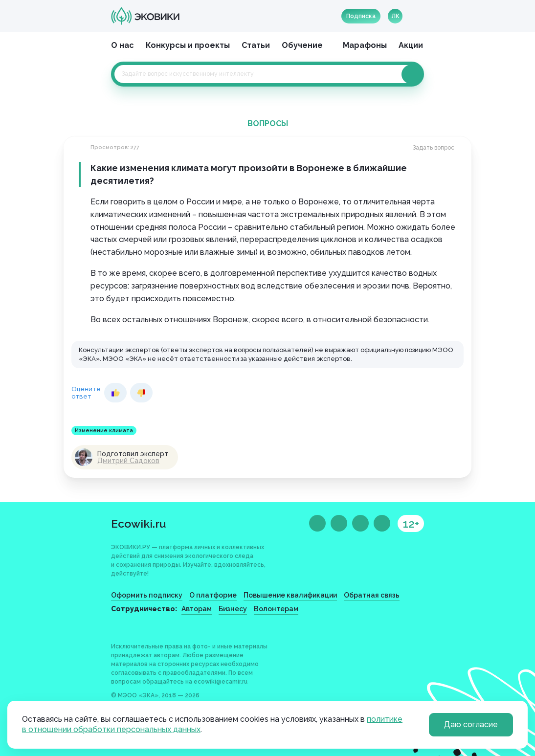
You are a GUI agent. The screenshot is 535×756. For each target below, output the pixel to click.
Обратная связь (372, 595)
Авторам (197, 609)
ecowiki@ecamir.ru (221, 682)
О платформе (213, 595)
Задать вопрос (434, 148)
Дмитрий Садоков (128, 461)
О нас (123, 45)
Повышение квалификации (290, 595)
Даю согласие (471, 724)
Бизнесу (233, 609)
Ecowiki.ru (139, 523)
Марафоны (365, 45)
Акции (411, 45)
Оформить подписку (147, 595)
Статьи (256, 45)
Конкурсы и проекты (188, 45)
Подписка (361, 16)
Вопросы (268, 123)
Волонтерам (276, 609)
